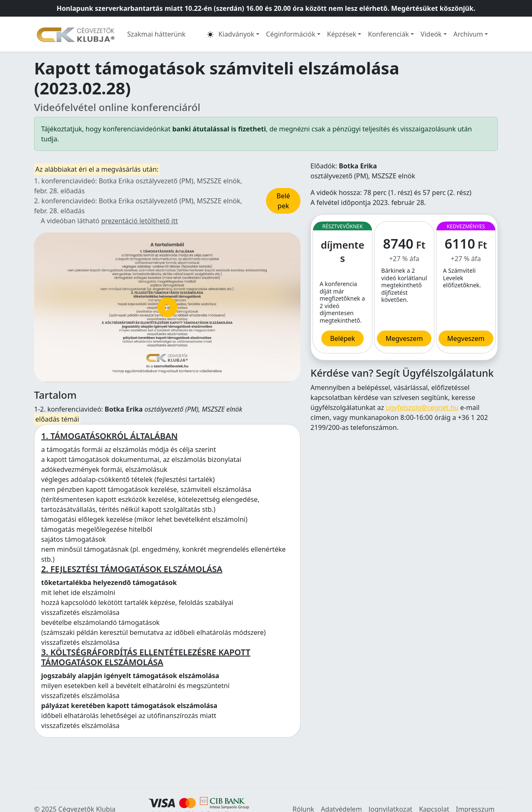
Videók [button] (431, 34)
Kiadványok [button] (236, 34)
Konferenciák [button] (388, 34)
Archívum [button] (468, 34)
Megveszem (466, 338)
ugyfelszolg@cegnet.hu (422, 407)
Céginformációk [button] (291, 34)
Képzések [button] (342, 34)
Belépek (283, 201)
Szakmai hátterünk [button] (156, 34)
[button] (210, 34)
